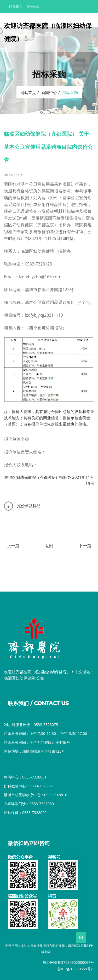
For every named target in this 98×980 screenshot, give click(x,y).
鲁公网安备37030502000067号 (68, 962)
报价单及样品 (29, 506)
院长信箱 (33, 7)
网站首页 (28, 92)
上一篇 (13, 546)
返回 (49, 546)
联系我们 (15, 7)
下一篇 (85, 546)
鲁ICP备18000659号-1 (76, 969)
